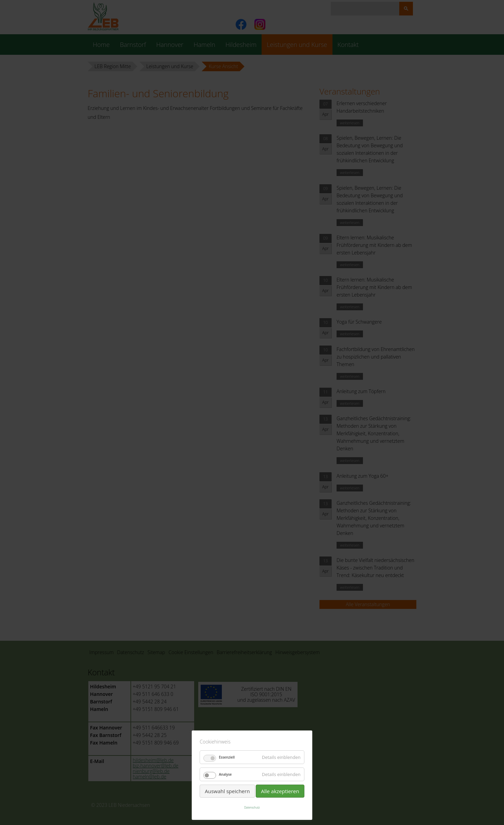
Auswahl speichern (227, 791)
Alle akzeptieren (280, 791)
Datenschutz (252, 807)
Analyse (225, 774)
